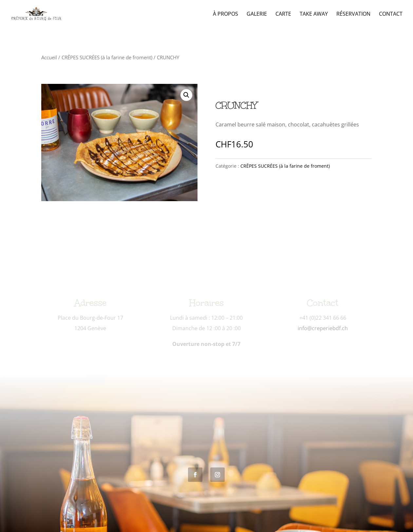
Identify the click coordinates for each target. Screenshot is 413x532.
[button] (186, 95)
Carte (283, 14)
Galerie (257, 14)
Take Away (314, 14)
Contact (391, 14)
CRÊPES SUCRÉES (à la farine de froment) (107, 57)
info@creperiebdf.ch (323, 328)
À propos (225, 14)
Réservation (353, 14)
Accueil (49, 57)
